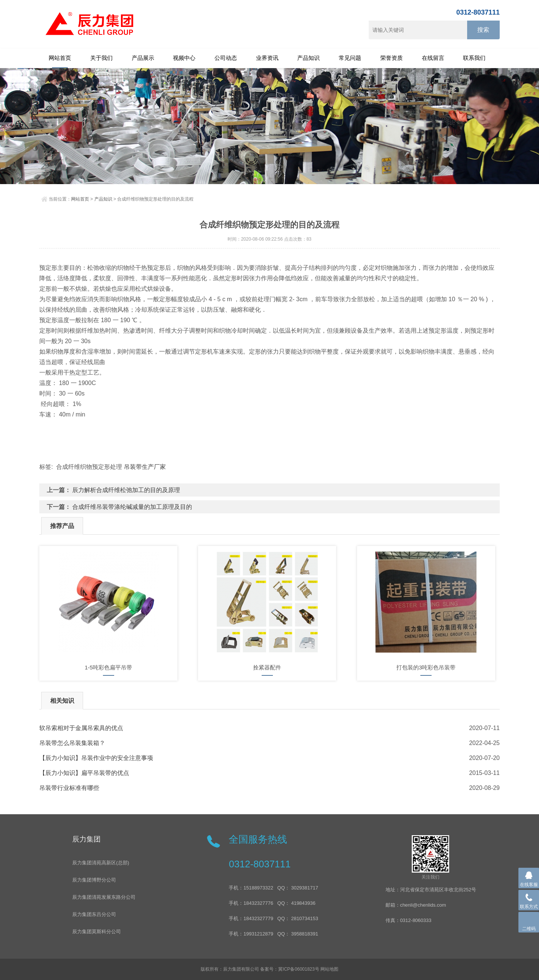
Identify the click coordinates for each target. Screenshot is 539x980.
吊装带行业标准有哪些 (69, 788)
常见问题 (350, 58)
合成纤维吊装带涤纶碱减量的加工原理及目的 (132, 507)
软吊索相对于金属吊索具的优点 (81, 728)
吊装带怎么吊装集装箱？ (72, 743)
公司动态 (226, 58)
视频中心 (184, 58)
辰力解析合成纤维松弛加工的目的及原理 (126, 490)
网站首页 (60, 58)
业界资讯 (267, 58)
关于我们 (101, 58)
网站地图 (329, 969)
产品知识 (308, 58)
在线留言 (433, 58)
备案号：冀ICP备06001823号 (290, 969)
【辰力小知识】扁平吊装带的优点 (84, 773)
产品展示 (143, 58)
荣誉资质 (392, 58)
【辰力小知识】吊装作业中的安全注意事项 (96, 758)
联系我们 (474, 58)
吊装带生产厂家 (145, 467)
